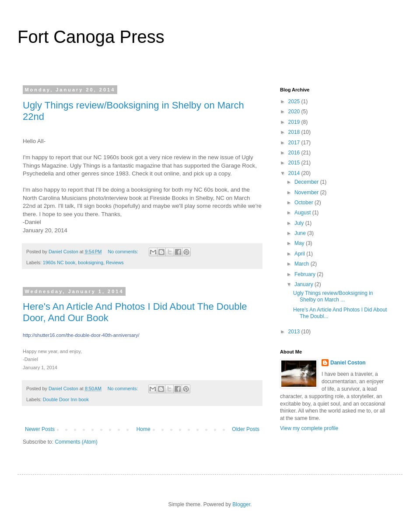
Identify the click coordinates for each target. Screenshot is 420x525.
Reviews (115, 262)
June (301, 233)
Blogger (241, 504)
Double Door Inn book (66, 399)
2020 (295, 112)
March (303, 264)
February (306, 274)
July (300, 223)
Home (143, 429)
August (303, 213)
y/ (81, 335)
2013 (295, 332)
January (304, 284)
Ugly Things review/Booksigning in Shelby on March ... (333, 296)
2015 (295, 163)
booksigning (91, 262)
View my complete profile (309, 428)
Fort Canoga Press (91, 37)
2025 (295, 101)
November (307, 192)
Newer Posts (40, 429)
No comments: (124, 252)
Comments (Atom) (76, 442)
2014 (295, 173)
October (304, 203)
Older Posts (246, 429)
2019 (295, 122)
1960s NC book (59, 262)
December (307, 182)
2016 (295, 153)
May (300, 243)
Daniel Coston (348, 363)
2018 (295, 132)
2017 (295, 143)
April (300, 254)
